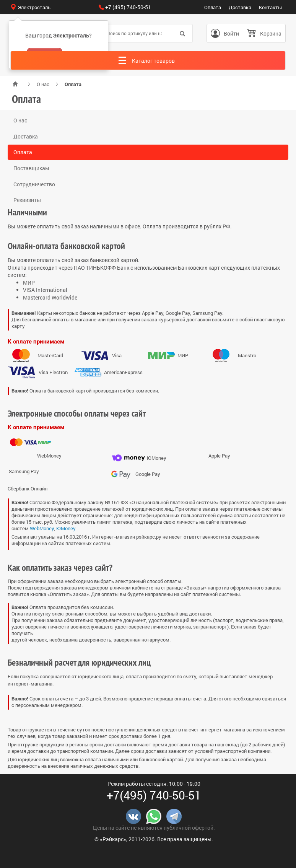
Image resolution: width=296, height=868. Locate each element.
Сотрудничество (34, 184)
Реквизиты (27, 200)
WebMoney (42, 528)
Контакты (270, 7)
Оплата (213, 7)
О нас (43, 84)
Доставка (240, 7)
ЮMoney (66, 528)
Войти (231, 33)
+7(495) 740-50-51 (154, 795)
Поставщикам (31, 168)
